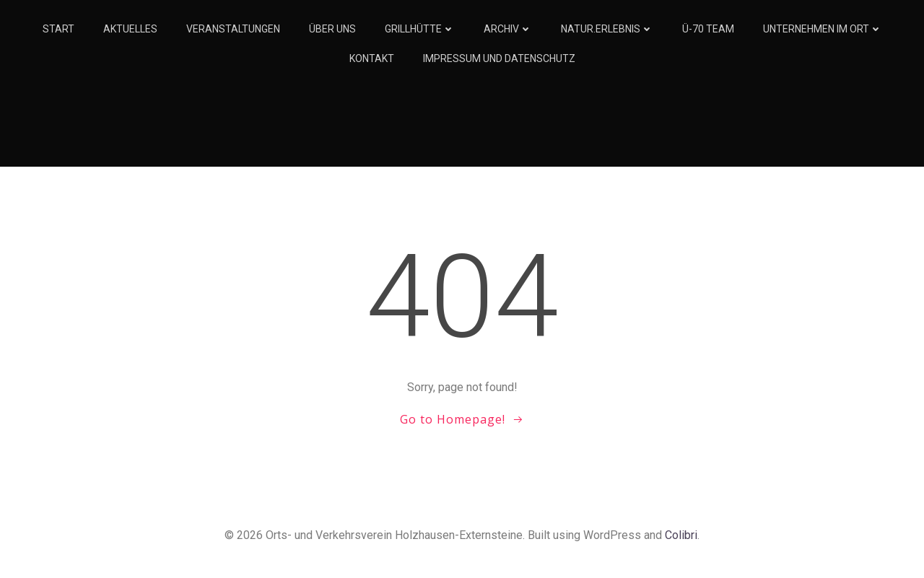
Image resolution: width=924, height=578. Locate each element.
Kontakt (372, 58)
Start (58, 29)
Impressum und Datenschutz (499, 58)
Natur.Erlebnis (607, 29)
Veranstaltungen (233, 29)
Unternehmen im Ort (823, 29)
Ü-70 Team (708, 29)
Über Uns (332, 29)
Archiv (508, 29)
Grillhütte (420, 29)
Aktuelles (130, 29)
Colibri (681, 535)
